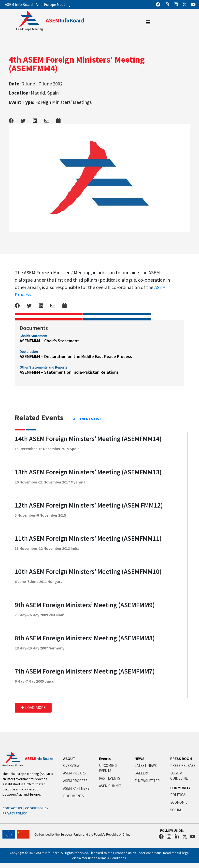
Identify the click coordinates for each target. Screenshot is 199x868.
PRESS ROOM (181, 758)
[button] (33, 708)
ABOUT (69, 758)
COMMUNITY (180, 788)
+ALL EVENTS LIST (86, 419)
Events (105, 758)
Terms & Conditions (112, 858)
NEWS (140, 758)
